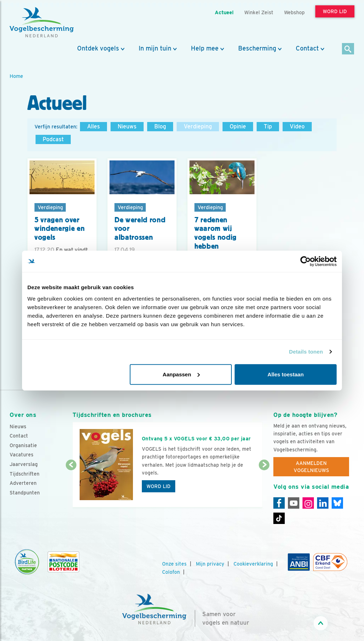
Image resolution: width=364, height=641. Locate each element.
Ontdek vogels (98, 48)
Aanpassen (181, 374)
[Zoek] (348, 49)
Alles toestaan (286, 374)
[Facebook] (279, 503)
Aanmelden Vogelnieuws (311, 467)
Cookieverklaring (253, 564)
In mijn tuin (155, 48)
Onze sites (174, 564)
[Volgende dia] (264, 487)
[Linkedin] (323, 503)
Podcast (53, 139)
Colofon (171, 572)
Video (297, 126)
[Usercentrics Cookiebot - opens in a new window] (306, 261)
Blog (160, 126)
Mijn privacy (210, 564)
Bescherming (257, 48)
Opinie (238, 126)
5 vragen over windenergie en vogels (60, 229)
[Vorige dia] (71, 487)
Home (16, 76)
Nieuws (127, 126)
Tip (268, 126)
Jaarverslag (24, 464)
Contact (307, 48)
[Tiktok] (279, 518)
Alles (93, 126)
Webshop (294, 12)
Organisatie (23, 445)
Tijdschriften (25, 474)
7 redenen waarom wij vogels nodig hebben (216, 233)
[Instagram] (308, 503)
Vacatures (22, 455)
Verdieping (198, 126)
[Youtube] (294, 503)
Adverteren (23, 483)
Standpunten (25, 493)
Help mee (205, 48)
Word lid (159, 486)
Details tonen (306, 352)
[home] (42, 22)
